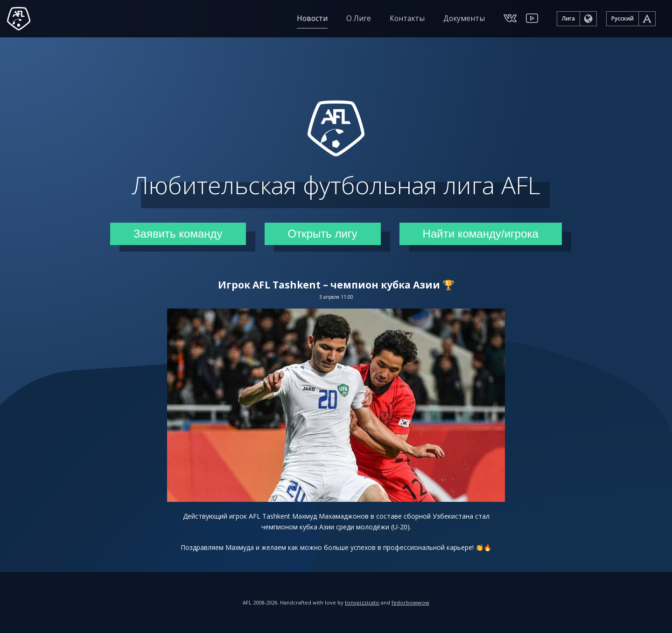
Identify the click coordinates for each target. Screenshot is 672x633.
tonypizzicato (362, 602)
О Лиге (359, 18)
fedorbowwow (410, 602)
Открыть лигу (323, 234)
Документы (464, 18)
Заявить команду (178, 234)
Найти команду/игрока (481, 234)
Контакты (407, 18)
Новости (312, 18)
